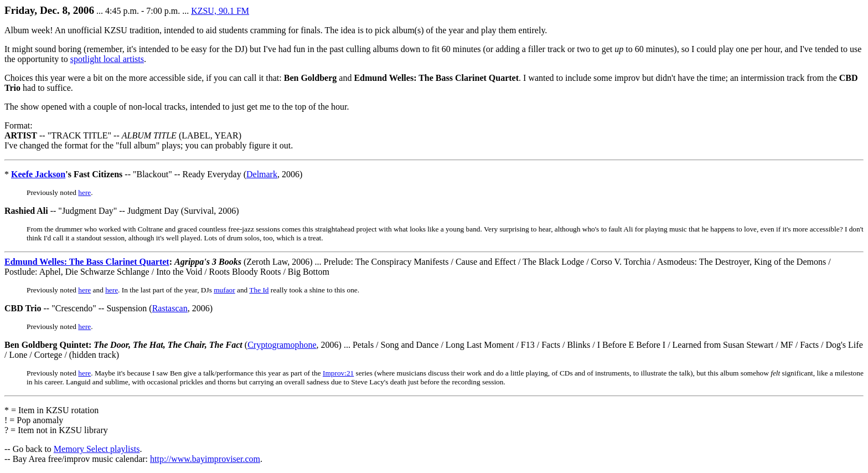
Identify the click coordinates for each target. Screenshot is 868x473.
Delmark (262, 174)
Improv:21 (338, 373)
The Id (259, 290)
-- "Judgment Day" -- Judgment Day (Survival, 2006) (122, 211)
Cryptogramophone (282, 345)
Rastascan (170, 308)
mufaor (224, 290)
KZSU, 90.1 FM (220, 11)
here (84, 192)
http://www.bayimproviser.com (205, 459)
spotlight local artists (107, 59)
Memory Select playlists (97, 449)
